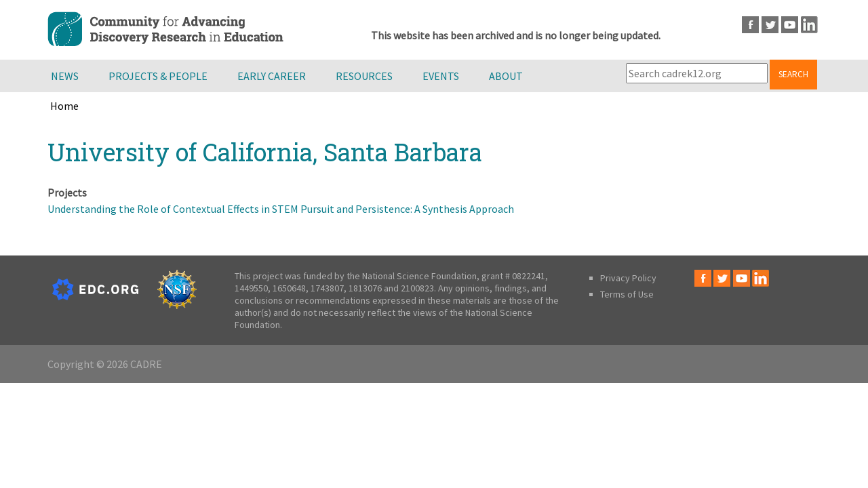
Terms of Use (627, 294)
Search (793, 74)
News (65, 76)
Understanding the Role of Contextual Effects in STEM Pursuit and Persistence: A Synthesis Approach (281, 209)
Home (64, 106)
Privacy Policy (628, 278)
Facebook (750, 25)
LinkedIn (809, 25)
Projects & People (158, 76)
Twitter (770, 25)
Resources (364, 76)
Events (441, 76)
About (506, 76)
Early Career (272, 76)
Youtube (790, 25)
